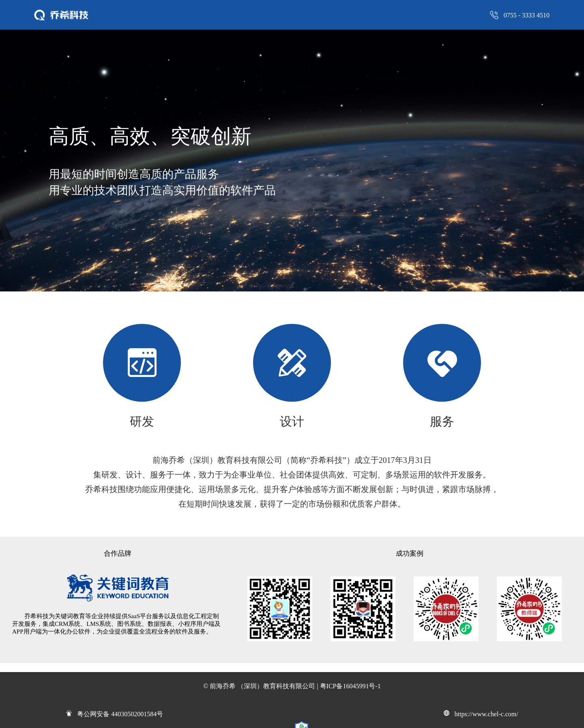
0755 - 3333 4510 (527, 15)
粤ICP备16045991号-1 (350, 686)
